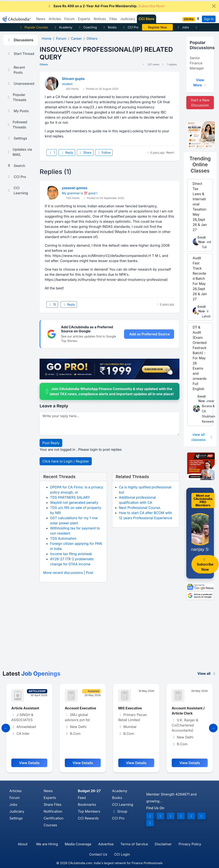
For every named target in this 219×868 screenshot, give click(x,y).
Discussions (20, 40)
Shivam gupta (73, 79)
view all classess (202, 437)
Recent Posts (16, 70)
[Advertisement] (109, 638)
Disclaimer (163, 844)
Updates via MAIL (19, 152)
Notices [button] (100, 19)
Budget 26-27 (89, 791)
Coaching (87, 27)
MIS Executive (130, 708)
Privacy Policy (190, 844)
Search (16, 166)
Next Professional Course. (140, 508)
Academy (63, 27)
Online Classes (200, 164)
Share (85, 153)
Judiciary (17, 811)
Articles (16, 791)
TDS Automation (63, 538)
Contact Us (98, 854)
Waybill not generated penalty (74, 503)
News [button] (41, 19)
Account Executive (80, 708)
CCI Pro (130, 27)
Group (120, 811)
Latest (31, 673)
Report (170, 153)
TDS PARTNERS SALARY (70, 497)
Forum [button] (70, 19)
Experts (50, 798)
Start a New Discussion (200, 103)
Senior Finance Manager (197, 63)
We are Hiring (47, 844)
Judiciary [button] (128, 19)
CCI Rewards (88, 818)
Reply (67, 153)
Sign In (209, 19)
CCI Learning (17, 190)
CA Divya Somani (158, 27)
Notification (53, 811)
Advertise (106, 844)
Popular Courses (33, 27)
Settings (17, 138)
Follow (104, 153)
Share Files (53, 805)
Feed (82, 798)
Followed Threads (17, 125)
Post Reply (51, 443)
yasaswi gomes (75, 188)
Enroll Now (202, 240)
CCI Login (122, 854)
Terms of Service (134, 844)
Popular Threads (17, 97)
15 (52, 304)
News (48, 791)
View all (207, 673)
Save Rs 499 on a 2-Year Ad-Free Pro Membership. (106, 6)
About (23, 844)
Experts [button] (84, 19)
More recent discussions (63, 573)
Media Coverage (78, 844)
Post (90, 573)
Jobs (183, 27)
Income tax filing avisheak (71, 554)
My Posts (18, 111)
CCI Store (146, 19)
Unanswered (21, 84)
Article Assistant (25, 708)
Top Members (89, 811)
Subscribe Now (205, 565)
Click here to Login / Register (66, 461)
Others (44, 64)
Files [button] (113, 19)
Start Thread (21, 54)
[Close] (214, 6)
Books (110, 27)
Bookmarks (87, 805)
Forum (15, 798)
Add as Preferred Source (149, 334)
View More (200, 83)
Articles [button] (55, 19)
